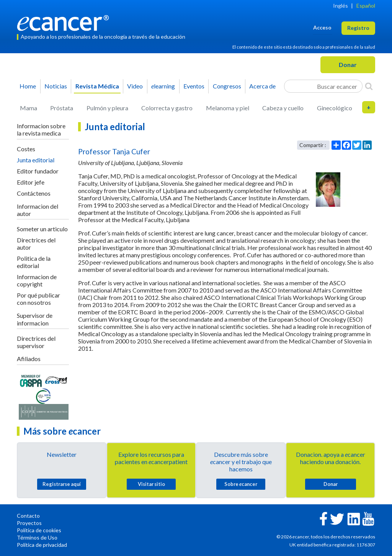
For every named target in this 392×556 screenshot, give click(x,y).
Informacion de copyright (37, 280)
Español (366, 6)
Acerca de (262, 86)
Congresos (227, 86)
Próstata (62, 108)
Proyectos (29, 523)
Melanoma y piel (228, 108)
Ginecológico (335, 108)
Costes (26, 149)
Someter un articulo (42, 229)
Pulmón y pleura (107, 108)
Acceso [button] (322, 27)
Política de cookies (39, 530)
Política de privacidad (42, 545)
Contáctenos (34, 193)
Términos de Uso (37, 537)
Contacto (28, 516)
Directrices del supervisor (36, 342)
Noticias (56, 86)
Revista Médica (97, 86)
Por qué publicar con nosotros (38, 299)
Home (28, 86)
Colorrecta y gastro (167, 108)
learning (163, 86)
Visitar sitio (151, 484)
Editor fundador (38, 171)
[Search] (369, 86)
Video (135, 86)
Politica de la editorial (34, 262)
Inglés (341, 6)
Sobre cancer (241, 484)
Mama (29, 108)
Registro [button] (358, 28)
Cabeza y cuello (283, 108)
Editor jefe (31, 182)
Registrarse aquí (62, 484)
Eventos (194, 86)
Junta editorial (36, 160)
